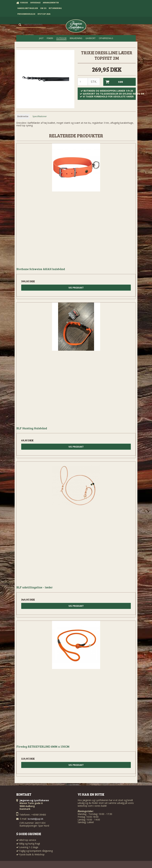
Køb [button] (113, 82)
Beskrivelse (23, 116)
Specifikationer (40, 116)
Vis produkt (76, 288)
